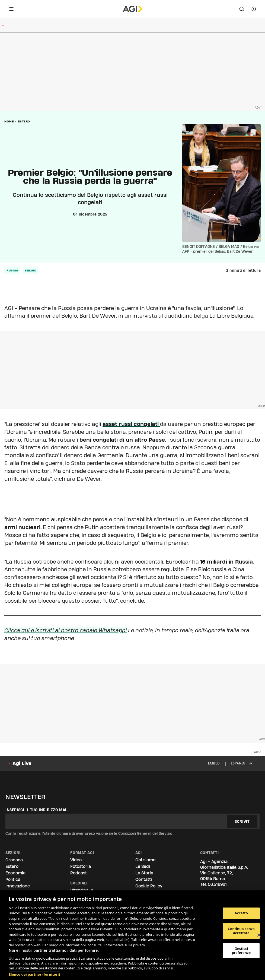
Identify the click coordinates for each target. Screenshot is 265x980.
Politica (13, 879)
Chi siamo (145, 860)
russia (12, 270)
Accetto (241, 913)
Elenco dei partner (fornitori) (34, 974)
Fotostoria (81, 866)
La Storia (144, 873)
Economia (15, 873)
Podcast (79, 873)
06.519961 (217, 884)
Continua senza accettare (241, 931)
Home (9, 121)
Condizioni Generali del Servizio (145, 833)
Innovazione (18, 886)
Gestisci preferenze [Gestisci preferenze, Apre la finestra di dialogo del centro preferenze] (241, 951)
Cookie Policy (149, 886)
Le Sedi (143, 866)
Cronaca (14, 860)
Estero (24, 121)
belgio (31, 270)
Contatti (144, 879)
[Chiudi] (259, 935)
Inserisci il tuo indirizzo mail (37, 810)
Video (76, 860)
